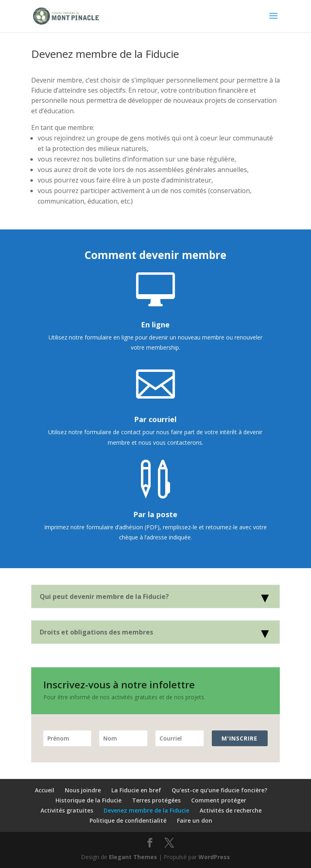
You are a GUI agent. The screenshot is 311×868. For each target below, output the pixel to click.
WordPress (214, 857)
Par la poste (155, 514)
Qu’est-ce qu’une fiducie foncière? (219, 790)
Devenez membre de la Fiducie (146, 810)
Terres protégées (156, 800)
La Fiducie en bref (136, 790)
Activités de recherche (231, 810)
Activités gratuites (67, 810)
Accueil (45, 790)
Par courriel (155, 419)
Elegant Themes (133, 857)
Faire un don (195, 820)
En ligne (155, 325)
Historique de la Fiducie (88, 800)
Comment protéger (219, 800)
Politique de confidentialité (128, 820)
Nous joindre (83, 790)
